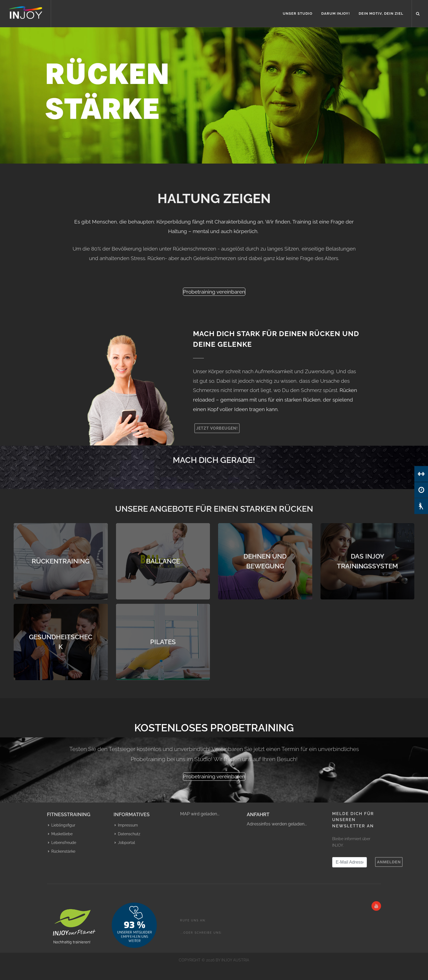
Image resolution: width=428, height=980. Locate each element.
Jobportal (127, 843)
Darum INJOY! (336, 13)
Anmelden (389, 862)
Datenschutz (129, 834)
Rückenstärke (63, 851)
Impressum (128, 825)
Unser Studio (298, 13)
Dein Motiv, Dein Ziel (381, 13)
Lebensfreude (64, 843)
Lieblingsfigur (63, 825)
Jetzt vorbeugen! (217, 428)
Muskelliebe (62, 834)
